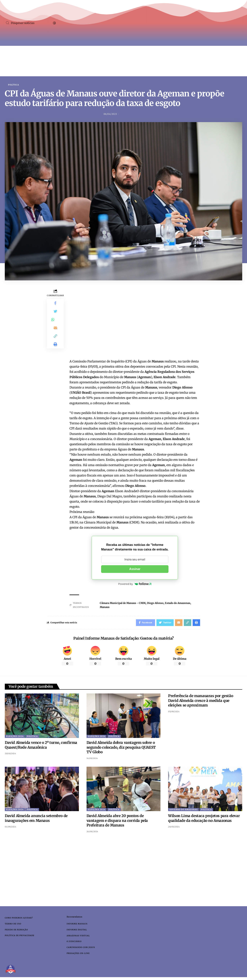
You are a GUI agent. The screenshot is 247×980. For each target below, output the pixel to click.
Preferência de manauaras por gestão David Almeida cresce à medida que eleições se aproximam (201, 702)
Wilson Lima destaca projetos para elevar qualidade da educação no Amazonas (204, 819)
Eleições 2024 (15, 737)
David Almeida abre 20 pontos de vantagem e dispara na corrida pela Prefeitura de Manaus (117, 822)
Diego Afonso (158, 603)
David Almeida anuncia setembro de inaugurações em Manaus (36, 819)
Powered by (135, 584)
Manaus (103, 607)
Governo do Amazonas (184, 811)
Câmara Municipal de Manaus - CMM (123, 603)
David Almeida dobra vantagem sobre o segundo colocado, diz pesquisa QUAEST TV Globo (121, 748)
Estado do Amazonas (182, 603)
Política (13, 85)
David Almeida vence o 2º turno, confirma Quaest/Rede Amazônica (41, 746)
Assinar (135, 569)
